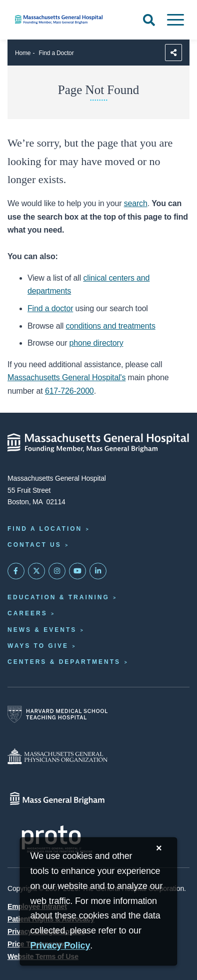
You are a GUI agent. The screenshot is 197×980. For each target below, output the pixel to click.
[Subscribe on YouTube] (77, 571)
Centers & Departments (64, 662)
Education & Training (58, 597)
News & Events (42, 630)
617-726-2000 (69, 391)
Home (23, 53)
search (136, 203)
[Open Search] (149, 20)
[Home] (66, 20)
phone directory (96, 343)
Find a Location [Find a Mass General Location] (45, 529)
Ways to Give (38, 646)
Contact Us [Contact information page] (34, 545)
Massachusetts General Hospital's (66, 377)
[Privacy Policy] (60, 946)
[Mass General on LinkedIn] (98, 571)
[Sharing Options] (173, 53)
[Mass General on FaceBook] (16, 571)
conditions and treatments (111, 326)
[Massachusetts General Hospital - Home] (98, 443)
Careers (27, 613)
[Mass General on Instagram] (57, 571)
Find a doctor (50, 308)
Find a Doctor (56, 53)
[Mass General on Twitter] (36, 571)
